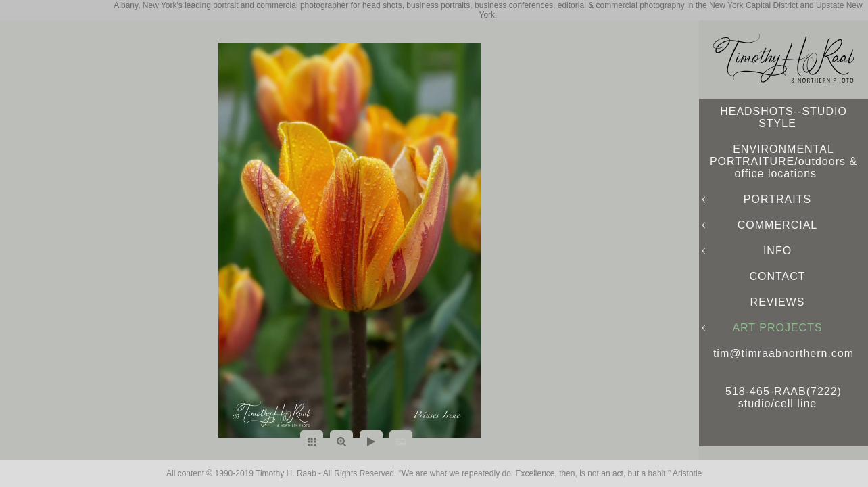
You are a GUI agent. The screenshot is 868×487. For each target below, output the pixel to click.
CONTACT (777, 276)
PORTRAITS (777, 199)
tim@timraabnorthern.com (783, 353)
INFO (777, 251)
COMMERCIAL (777, 225)
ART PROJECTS (777, 328)
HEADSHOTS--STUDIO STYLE (783, 117)
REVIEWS (778, 302)
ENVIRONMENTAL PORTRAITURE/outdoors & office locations (783, 161)
